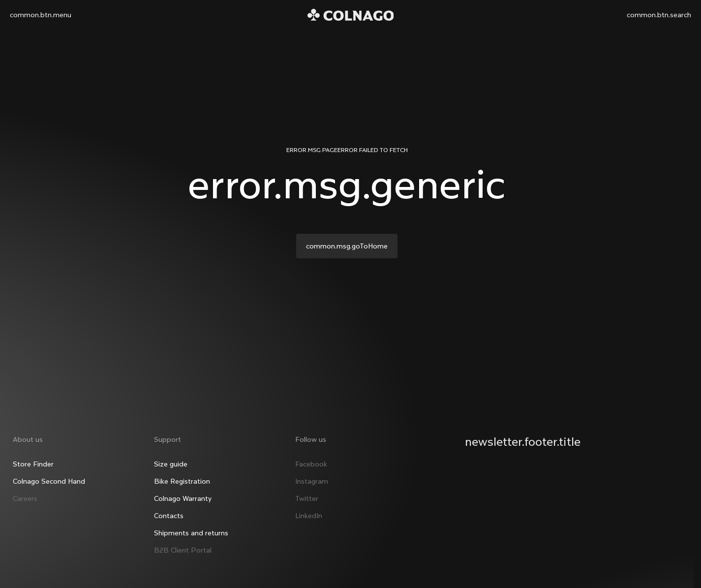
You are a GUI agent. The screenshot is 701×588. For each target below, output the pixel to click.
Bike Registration (182, 475)
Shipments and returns (191, 526)
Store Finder (32, 458)
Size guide (170, 458)
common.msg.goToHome (347, 246)
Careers (24, 492)
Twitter (307, 492)
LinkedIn (309, 509)
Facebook (311, 458)
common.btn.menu (41, 15)
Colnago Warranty (182, 492)
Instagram (312, 475)
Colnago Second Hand (47, 475)
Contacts (168, 509)
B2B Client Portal (182, 544)
